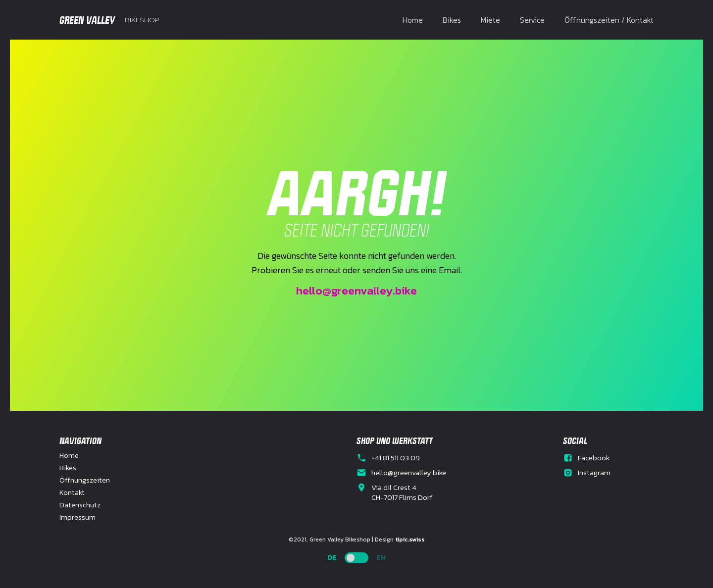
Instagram (594, 473)
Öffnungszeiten (85, 480)
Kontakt (72, 492)
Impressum (77, 517)
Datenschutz (80, 505)
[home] (109, 20)
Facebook (594, 458)
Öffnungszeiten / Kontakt (609, 20)
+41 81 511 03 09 (396, 458)
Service (532, 20)
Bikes (452, 20)
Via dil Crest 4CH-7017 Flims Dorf (402, 492)
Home (413, 20)
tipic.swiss (410, 539)
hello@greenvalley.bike (356, 291)
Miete (490, 20)
